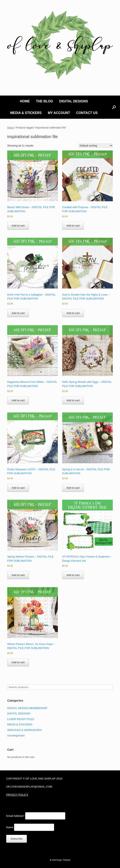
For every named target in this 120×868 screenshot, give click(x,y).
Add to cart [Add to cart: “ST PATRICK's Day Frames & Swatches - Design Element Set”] (73, 575)
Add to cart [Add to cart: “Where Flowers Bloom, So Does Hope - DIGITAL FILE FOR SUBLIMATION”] (18, 662)
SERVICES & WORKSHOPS (24, 730)
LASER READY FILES (21, 719)
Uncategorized (16, 735)
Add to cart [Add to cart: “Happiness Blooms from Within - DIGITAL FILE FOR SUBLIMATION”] (18, 400)
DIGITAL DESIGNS (74, 101)
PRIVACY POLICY (17, 795)
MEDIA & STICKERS (26, 113)
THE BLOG (45, 101)
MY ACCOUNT (59, 113)
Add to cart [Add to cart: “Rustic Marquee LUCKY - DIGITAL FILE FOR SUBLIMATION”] (18, 488)
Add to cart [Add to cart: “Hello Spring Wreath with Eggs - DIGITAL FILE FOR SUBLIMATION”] (73, 400)
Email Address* (15, 816)
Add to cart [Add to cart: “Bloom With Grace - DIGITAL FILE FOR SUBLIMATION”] (18, 226)
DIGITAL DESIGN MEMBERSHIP (27, 708)
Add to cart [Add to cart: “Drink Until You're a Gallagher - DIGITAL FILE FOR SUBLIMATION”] (18, 313)
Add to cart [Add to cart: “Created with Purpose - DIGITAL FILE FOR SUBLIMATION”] (73, 226)
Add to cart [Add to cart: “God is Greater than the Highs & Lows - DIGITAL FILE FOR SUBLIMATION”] (73, 313)
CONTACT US (87, 113)
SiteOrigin (57, 860)
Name (10, 827)
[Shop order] (96, 146)
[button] (114, 107)
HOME (25, 101)
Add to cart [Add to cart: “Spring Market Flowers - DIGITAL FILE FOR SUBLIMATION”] (18, 575)
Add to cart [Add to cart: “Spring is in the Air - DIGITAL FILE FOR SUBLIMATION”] (73, 488)
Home (11, 128)
